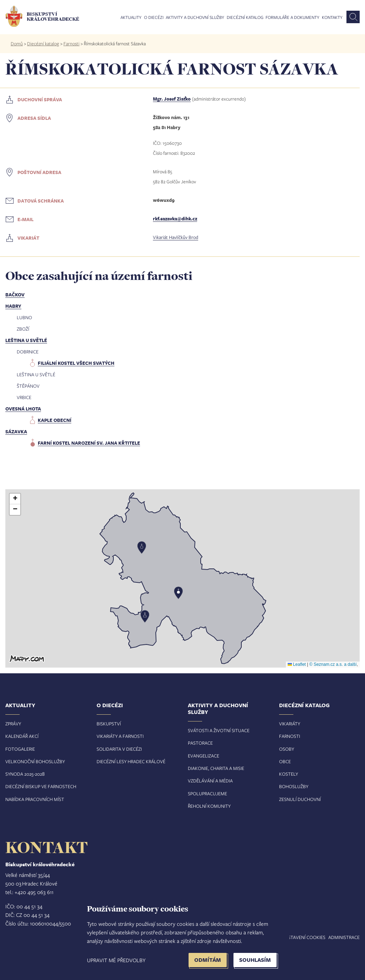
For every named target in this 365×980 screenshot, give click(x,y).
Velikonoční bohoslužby (35, 761)
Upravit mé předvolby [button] (116, 960)
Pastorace (200, 743)
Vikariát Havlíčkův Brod (176, 237)
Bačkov (15, 295)
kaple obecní (55, 420)
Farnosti (71, 44)
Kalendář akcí (22, 736)
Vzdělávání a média (210, 781)
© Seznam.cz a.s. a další (333, 664)
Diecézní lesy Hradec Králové (131, 761)
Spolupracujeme (207, 793)
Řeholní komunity (209, 806)
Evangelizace (204, 756)
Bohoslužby (294, 786)
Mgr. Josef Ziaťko (172, 99)
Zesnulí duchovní (300, 799)
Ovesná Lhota (23, 409)
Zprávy (13, 724)
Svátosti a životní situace (219, 730)
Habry (13, 306)
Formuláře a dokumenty (292, 17)
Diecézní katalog (245, 17)
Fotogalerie (20, 749)
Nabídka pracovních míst (35, 799)
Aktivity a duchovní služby (195, 17)
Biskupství (109, 724)
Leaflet (297, 664)
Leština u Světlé (26, 340)
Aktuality (131, 17)
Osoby (287, 749)
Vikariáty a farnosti (120, 736)
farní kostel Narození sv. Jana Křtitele (89, 443)
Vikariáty (290, 724)
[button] (182, 578)
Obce (285, 761)
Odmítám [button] (208, 960)
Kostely (289, 774)
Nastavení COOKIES (304, 937)
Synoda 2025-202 (24, 774)
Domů (17, 44)
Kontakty (332, 17)
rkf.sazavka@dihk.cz (175, 219)
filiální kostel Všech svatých (76, 363)
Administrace (344, 937)
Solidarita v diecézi (119, 749)
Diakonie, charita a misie (216, 768)
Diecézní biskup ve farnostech (41, 786)
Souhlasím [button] (255, 960)
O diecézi (154, 17)
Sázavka (16, 432)
